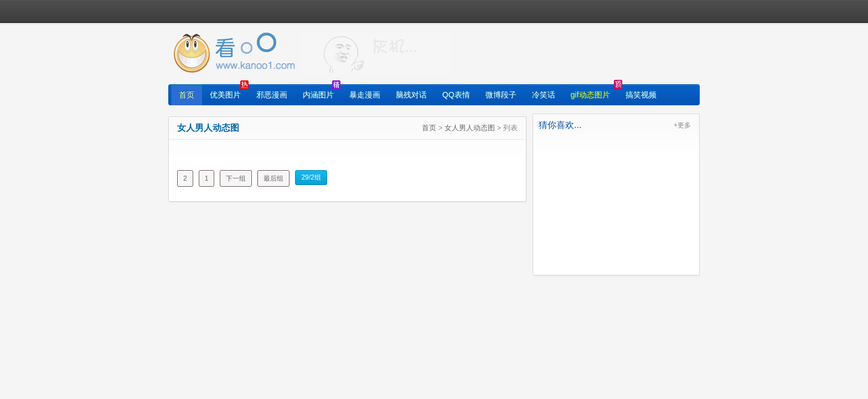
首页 (187, 95)
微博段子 (501, 95)
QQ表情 (456, 95)
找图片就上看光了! (376, 53)
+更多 (682, 125)
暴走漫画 (365, 95)
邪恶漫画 (272, 95)
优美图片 (225, 95)
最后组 (273, 178)
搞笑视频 (641, 95)
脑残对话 (411, 95)
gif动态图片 (590, 95)
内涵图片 (318, 95)
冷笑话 (544, 95)
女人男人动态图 (470, 128)
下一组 (236, 178)
